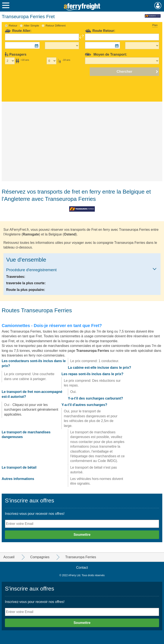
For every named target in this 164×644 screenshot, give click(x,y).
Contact (82, 568)
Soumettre (82, 535)
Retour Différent (56, 26)
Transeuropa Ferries (93, 351)
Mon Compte (158, 6)
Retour (13, 26)
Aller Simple (31, 26)
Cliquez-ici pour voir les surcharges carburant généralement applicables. (31, 410)
